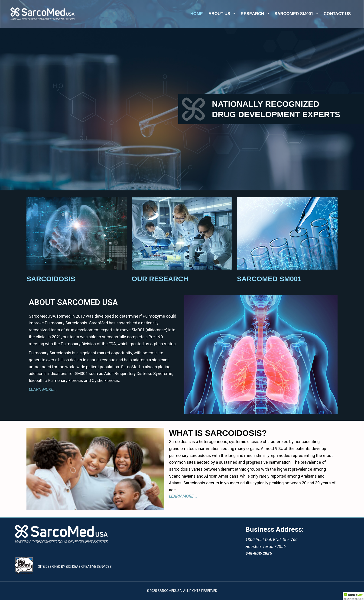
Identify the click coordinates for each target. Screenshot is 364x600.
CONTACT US (337, 14)
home (197, 14)
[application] (233, 14)
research (255, 14)
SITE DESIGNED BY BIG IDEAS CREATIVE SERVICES (75, 567)
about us (222, 14)
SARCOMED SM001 (296, 14)
